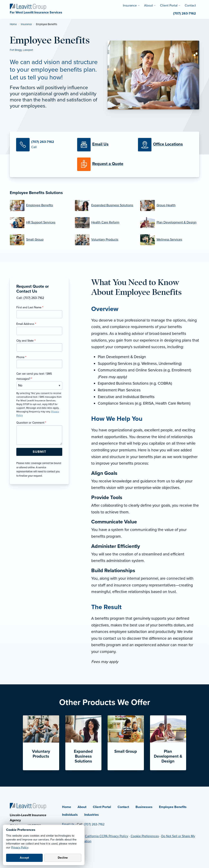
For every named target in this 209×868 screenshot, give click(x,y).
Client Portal (102, 807)
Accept (24, 858)
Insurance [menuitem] (130, 6)
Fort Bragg (16, 50)
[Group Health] (170, 205)
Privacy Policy (20, 847)
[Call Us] (44, 145)
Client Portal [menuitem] (169, 6)
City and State (26, 341)
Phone (21, 357)
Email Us (68, 824)
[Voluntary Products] (104, 240)
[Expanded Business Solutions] (104, 205)
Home (13, 24)
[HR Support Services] (39, 223)
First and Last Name (30, 307)
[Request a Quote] (105, 164)
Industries (92, 815)
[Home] (28, 806)
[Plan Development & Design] (170, 223)
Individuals (70, 815)
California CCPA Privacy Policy (107, 836)
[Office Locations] (165, 145)
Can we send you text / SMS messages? (34, 376)
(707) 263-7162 (94, 824)
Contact (123, 807)
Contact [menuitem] (190, 6)
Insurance (26, 24)
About (82, 807)
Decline (63, 858)
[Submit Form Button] (39, 452)
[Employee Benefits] (39, 205)
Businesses (144, 807)
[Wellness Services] (170, 240)
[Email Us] (100, 144)
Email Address (26, 324)
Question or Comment (31, 423)
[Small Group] (39, 240)
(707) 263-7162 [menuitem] (185, 13)
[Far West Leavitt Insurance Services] (28, 7)
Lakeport (28, 50)
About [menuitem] (148, 6)
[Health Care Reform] (104, 223)
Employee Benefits (173, 807)
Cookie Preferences (145, 836)
